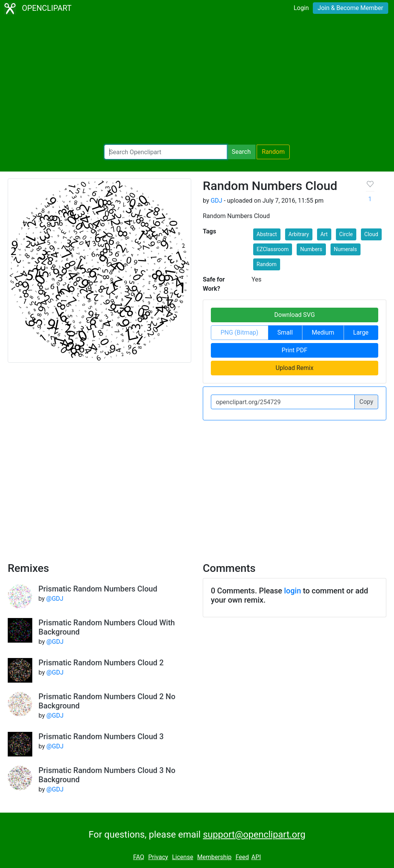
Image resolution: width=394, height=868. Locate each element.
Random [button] (267, 264)
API (256, 857)
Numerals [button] (346, 249)
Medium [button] (323, 332)
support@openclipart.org (254, 835)
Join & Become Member (351, 8)
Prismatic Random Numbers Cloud (98, 589)
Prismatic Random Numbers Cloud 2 (101, 663)
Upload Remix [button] (294, 368)
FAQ (139, 857)
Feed (242, 857)
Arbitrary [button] (299, 234)
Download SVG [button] (295, 315)
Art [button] (324, 234)
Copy (366, 402)
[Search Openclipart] (166, 152)
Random (273, 152)
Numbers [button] (311, 249)
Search (241, 152)
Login (301, 8)
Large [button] (361, 332)
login (292, 591)
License (183, 857)
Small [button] (285, 332)
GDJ (216, 201)
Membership (214, 857)
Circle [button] (346, 234)
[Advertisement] (197, 81)
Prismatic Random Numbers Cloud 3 (101, 736)
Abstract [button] (267, 234)
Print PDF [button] (295, 350)
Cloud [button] (371, 234)
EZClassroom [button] (273, 249)
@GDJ (55, 599)
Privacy (158, 857)
